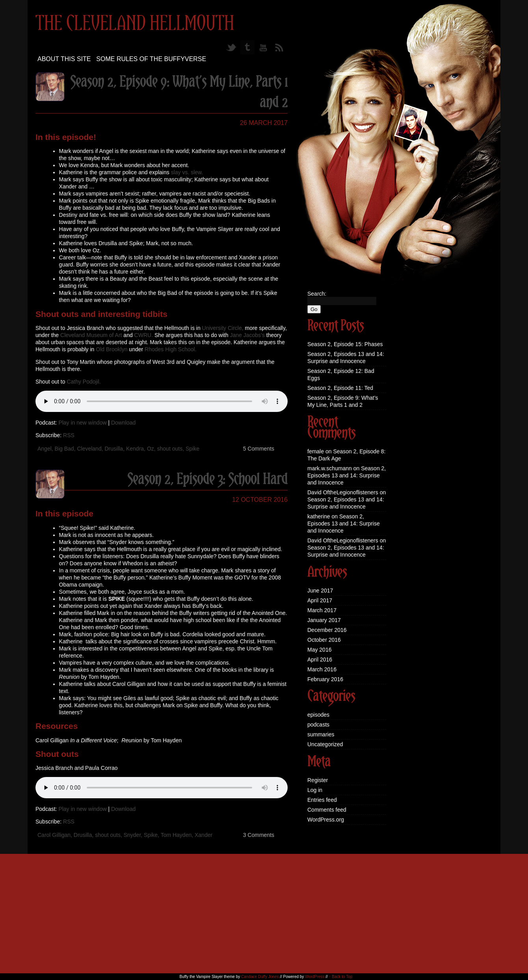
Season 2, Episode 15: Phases (345, 344)
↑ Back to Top (341, 977)
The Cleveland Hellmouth (135, 24)
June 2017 (320, 591)
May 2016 (319, 650)
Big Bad (64, 449)
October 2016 (324, 640)
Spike (192, 449)
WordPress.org (326, 820)
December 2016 (327, 630)
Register (318, 780)
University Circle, (223, 328)
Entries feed (322, 800)
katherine (319, 516)
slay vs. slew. (187, 172)
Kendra (135, 449)
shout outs (170, 449)
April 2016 (320, 660)
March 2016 (322, 669)
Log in (315, 790)
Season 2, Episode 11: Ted (340, 388)
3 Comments (259, 835)
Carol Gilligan (54, 835)
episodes (318, 715)
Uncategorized (325, 744)
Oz (151, 449)
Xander (204, 835)
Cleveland (89, 449)
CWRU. (144, 335)
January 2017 (324, 620)
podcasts (318, 725)
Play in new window (82, 423)
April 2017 (320, 600)
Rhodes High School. (171, 349)
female (316, 451)
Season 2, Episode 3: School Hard (207, 480)
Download (123, 423)
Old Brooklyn (112, 349)
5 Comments (259, 449)
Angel (45, 449)
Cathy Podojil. (84, 382)
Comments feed (327, 810)
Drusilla (114, 449)
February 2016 (325, 679)
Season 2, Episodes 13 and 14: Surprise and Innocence (347, 475)
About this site (64, 59)
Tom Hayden (176, 835)
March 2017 (322, 610)
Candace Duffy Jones (260, 977)
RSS (69, 435)
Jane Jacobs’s (247, 335)
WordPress (315, 977)
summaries (321, 734)
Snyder (132, 835)
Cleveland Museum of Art (91, 335)
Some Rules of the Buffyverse (151, 59)
